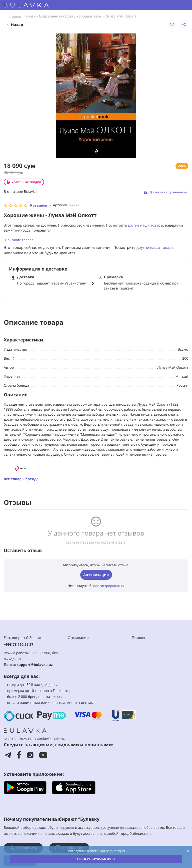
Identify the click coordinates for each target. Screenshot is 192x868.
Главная (15, 16)
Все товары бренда (21, 479)
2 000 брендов (30, 697)
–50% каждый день (41, 685)
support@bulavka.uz (35, 665)
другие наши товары (145, 225)
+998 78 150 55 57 (19, 645)
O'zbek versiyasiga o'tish (96, 859)
